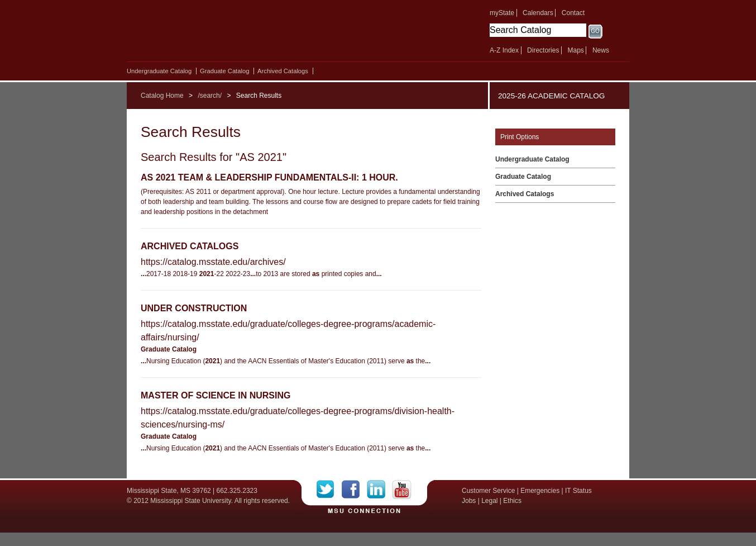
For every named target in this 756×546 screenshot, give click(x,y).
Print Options (520, 137)
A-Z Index (504, 50)
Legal (489, 501)
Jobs (469, 501)
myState (502, 13)
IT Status (578, 491)
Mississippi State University (223, 34)
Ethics (512, 501)
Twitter (329, 490)
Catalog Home (162, 96)
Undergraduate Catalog (159, 71)
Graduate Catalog (224, 71)
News (601, 50)
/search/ (210, 96)
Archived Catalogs (283, 71)
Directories (543, 50)
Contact (573, 13)
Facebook (354, 490)
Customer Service (488, 491)
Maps (575, 50)
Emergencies (540, 491)
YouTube (402, 490)
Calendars (538, 13)
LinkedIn (379, 490)
